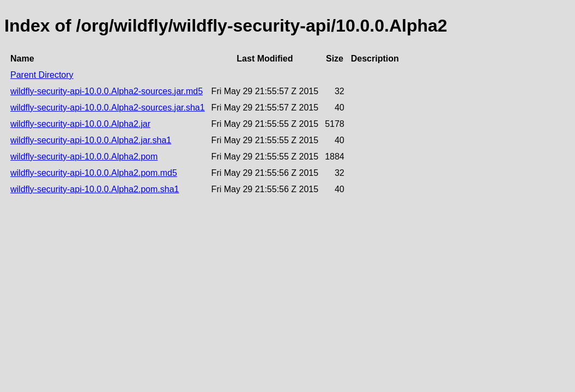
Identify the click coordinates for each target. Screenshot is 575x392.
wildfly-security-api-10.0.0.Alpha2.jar (80, 124)
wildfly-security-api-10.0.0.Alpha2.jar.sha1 (91, 140)
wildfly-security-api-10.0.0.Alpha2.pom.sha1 (95, 189)
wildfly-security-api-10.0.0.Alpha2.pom (84, 157)
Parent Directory (42, 75)
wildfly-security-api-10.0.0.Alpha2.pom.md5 (94, 173)
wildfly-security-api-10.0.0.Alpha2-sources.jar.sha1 (108, 108)
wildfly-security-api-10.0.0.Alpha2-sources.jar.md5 (107, 91)
